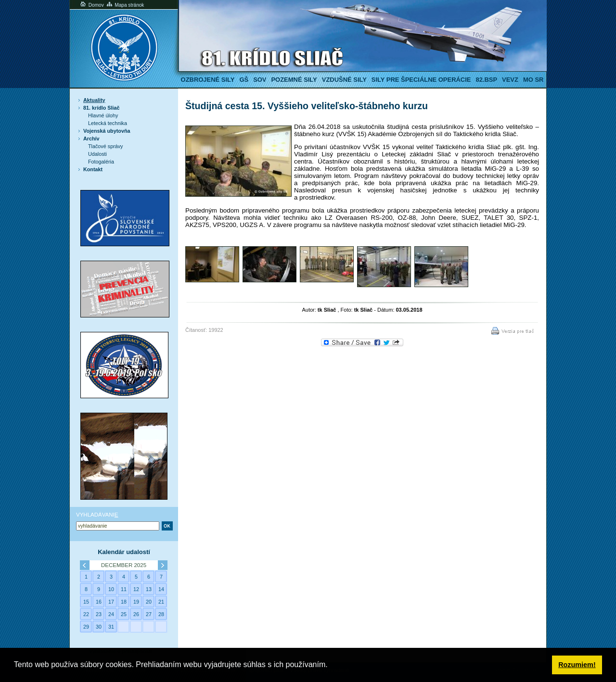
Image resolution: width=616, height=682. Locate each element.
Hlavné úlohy (103, 115)
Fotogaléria (101, 162)
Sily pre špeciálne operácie (421, 80)
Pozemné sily (294, 80)
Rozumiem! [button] (577, 665)
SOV (260, 80)
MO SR (533, 80)
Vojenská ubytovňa (107, 131)
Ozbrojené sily (208, 80)
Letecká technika (108, 123)
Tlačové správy (106, 146)
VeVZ (510, 80)
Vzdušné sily (344, 80)
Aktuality (94, 100)
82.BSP (486, 80)
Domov (91, 5)
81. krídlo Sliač (102, 108)
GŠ (244, 80)
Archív (91, 139)
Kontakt (93, 169)
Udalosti (97, 154)
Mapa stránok (125, 5)
